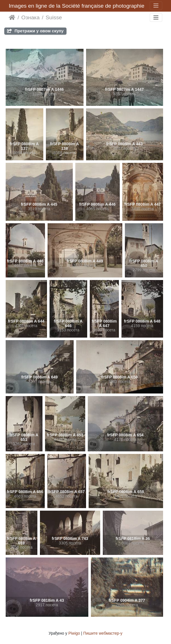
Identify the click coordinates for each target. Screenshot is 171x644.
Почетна (12, 18)
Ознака (30, 17)
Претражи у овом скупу (35, 31)
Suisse (54, 17)
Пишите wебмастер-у (103, 633)
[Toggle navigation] (156, 6)
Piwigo (74, 633)
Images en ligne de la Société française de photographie (77, 6)
